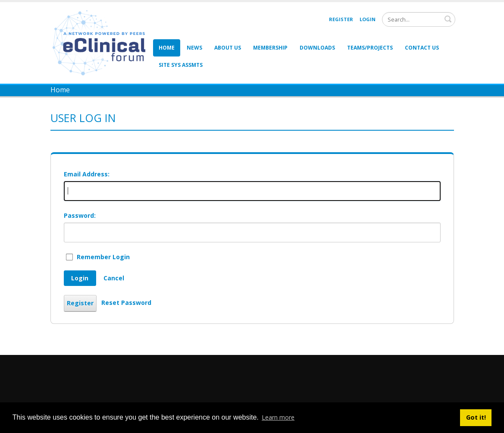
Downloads (317, 48)
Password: (80, 215)
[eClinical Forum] (102, 42)
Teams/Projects (370, 48)
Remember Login (103, 257)
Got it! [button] (476, 417)
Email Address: (87, 174)
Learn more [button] (278, 417)
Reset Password (126, 303)
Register (341, 19)
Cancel (114, 278)
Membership (270, 48)
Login (368, 19)
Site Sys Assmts (181, 65)
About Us (228, 48)
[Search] (419, 19)
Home (167, 48)
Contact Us (422, 48)
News (194, 48)
